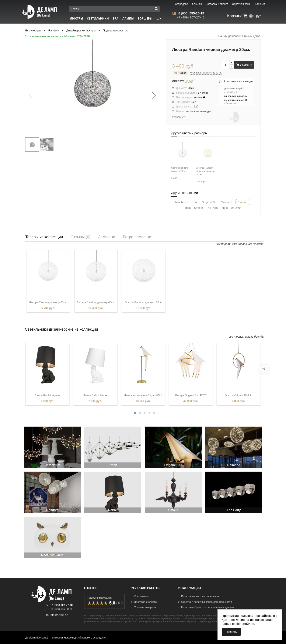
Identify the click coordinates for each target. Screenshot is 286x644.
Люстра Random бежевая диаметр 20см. (205, 171)
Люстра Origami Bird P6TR (191, 395)
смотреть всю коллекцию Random (240, 244)
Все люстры (33, 30)
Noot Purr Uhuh (232, 208)
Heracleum (181, 202)
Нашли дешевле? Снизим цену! (239, 36)
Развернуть (179, 117)
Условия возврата (144, 607)
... (158, 18)
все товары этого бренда (246, 337)
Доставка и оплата (144, 602)
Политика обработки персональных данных (206, 607)
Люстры (76, 18)
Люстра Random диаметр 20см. (179, 170)
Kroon (194, 202)
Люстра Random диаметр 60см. (144, 302)
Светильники (98, 18)
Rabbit (186, 208)
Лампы (128, 18)
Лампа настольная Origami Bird (143, 395)
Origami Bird (210, 202)
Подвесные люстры (116, 30)
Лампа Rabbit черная (48, 395)
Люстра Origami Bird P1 (239, 395)
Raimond (226, 202)
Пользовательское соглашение (198, 596)
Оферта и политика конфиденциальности (205, 602)
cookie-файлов (243, 624)
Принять (231, 632)
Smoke (198, 208)
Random (54, 30)
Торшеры (145, 18)
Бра (116, 18)
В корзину (244, 65)
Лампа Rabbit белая (95, 395)
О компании (140, 596)
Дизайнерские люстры (81, 30)
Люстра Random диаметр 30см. (48, 302)
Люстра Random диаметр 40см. (96, 302)
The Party (212, 208)
